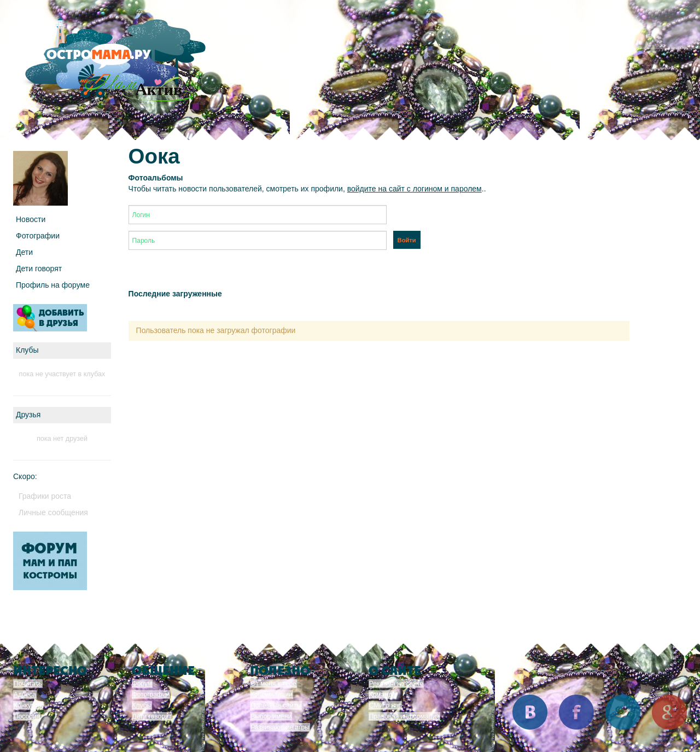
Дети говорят (39, 269)
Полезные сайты (276, 706)
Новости (31, 219)
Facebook (576, 712)
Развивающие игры (280, 727)
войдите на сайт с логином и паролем (415, 189)
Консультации (272, 695)
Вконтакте (530, 712)
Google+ (669, 712)
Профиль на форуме (53, 285)
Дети (24, 252)
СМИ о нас (386, 706)
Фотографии (38, 236)
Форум (142, 684)
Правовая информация (404, 716)
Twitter (623, 712)
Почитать (28, 684)
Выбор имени (271, 716)
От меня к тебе (273, 684)
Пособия (27, 716)
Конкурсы (28, 706)
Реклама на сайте (396, 684)
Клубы (142, 706)
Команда (383, 695)
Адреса (25, 695)
